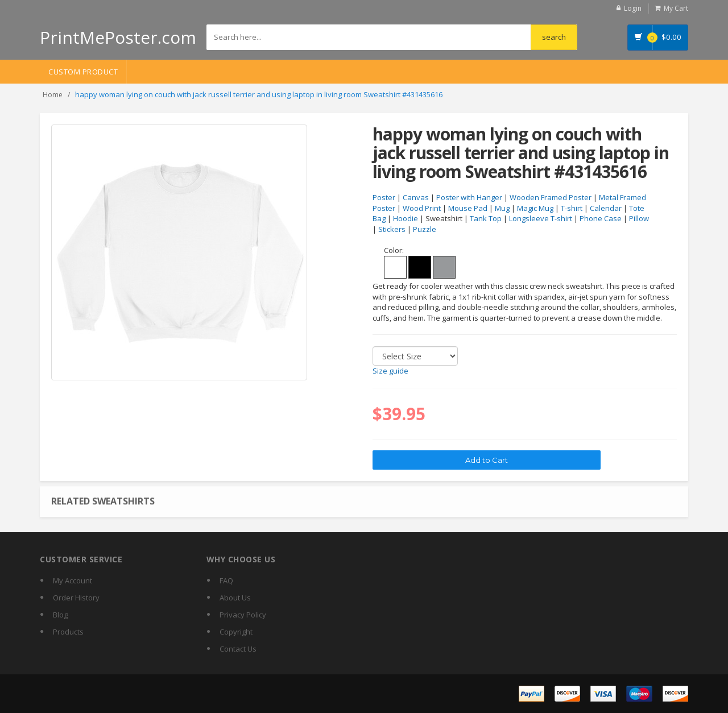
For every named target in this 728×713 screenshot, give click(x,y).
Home (53, 95)
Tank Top (486, 218)
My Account (73, 581)
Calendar (606, 208)
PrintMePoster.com (118, 37)
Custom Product (83, 72)
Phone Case (601, 218)
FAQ (226, 581)
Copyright (236, 632)
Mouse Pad (468, 208)
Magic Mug (535, 208)
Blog (60, 615)
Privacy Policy (243, 615)
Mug (502, 208)
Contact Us (238, 649)
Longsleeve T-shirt (541, 218)
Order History (76, 598)
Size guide (390, 371)
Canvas (416, 197)
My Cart (676, 8)
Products (68, 632)
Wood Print (422, 208)
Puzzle (425, 229)
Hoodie (406, 218)
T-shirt (572, 208)
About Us (235, 598)
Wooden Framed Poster (551, 197)
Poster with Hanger (469, 197)
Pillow (639, 218)
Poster (384, 197)
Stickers (392, 229)
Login (633, 8)
